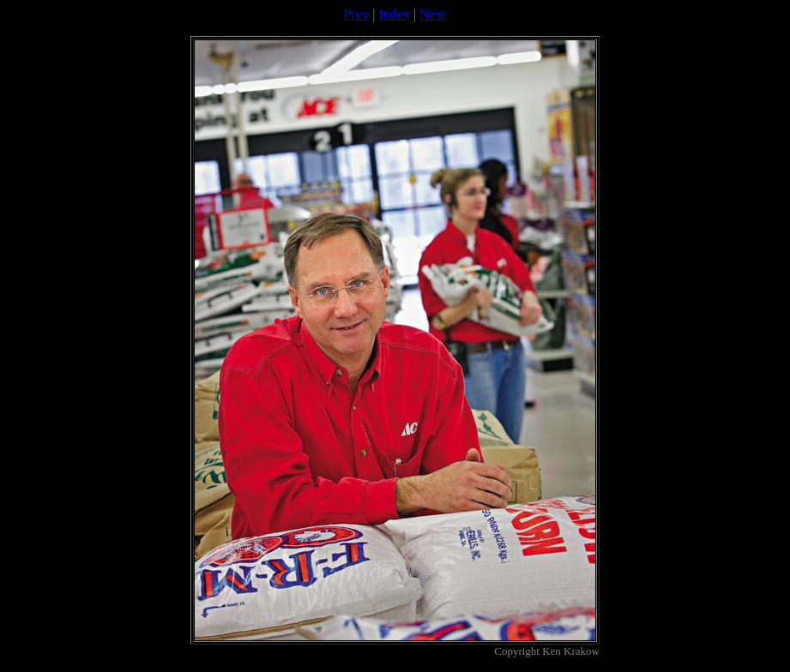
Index (394, 14)
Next (433, 14)
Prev (356, 14)
